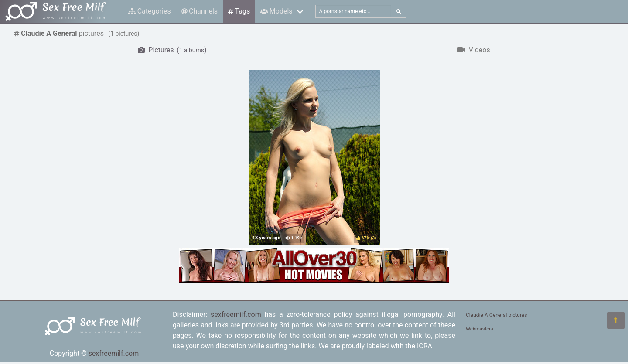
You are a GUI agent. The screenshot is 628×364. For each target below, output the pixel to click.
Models (276, 11)
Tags (239, 11)
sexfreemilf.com (114, 353)
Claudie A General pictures (496, 315)
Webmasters (480, 329)
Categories (150, 11)
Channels (200, 11)
